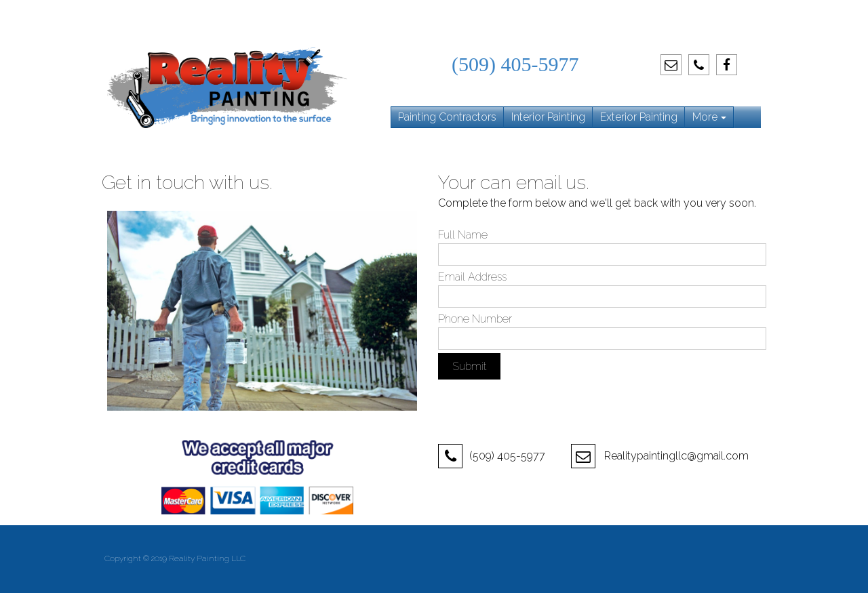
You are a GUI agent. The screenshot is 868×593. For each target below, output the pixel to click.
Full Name (463, 235)
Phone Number (475, 319)
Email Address (472, 277)
